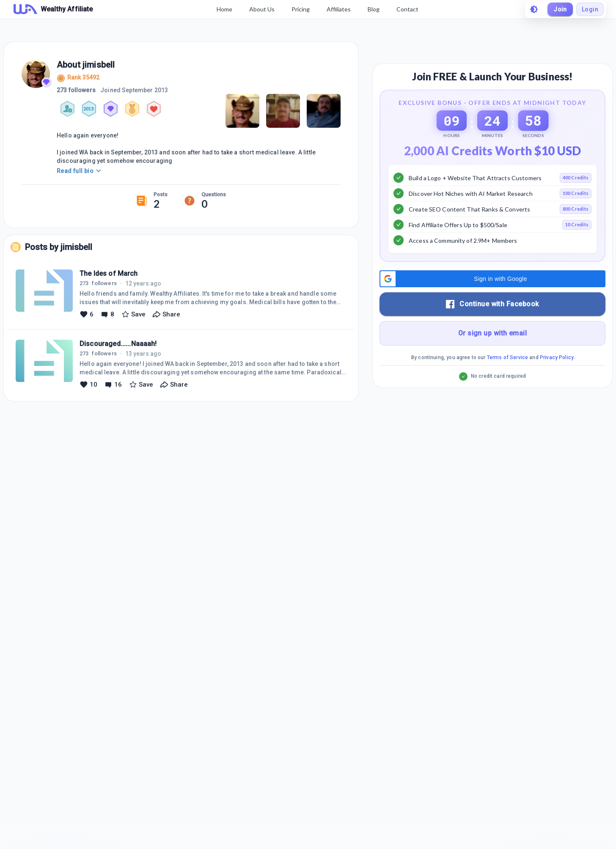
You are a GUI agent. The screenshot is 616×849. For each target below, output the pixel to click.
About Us (262, 9)
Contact (407, 9)
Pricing (301, 9)
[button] (492, 279)
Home (224, 9)
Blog (374, 9)
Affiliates (339, 9)
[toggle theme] (534, 9)
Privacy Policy (557, 357)
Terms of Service (507, 357)
